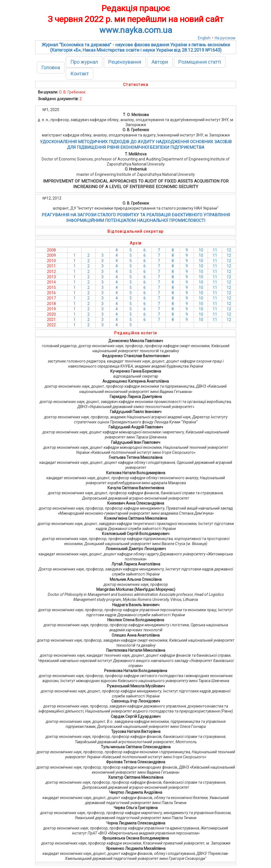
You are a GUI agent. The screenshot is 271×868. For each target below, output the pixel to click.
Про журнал (84, 62)
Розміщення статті (200, 62)
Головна (51, 67)
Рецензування (125, 62)
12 (229, 250)
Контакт (80, 74)
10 (201, 250)
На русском (225, 38)
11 (215, 250)
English (204, 38)
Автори (160, 62)
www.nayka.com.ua (136, 30)
